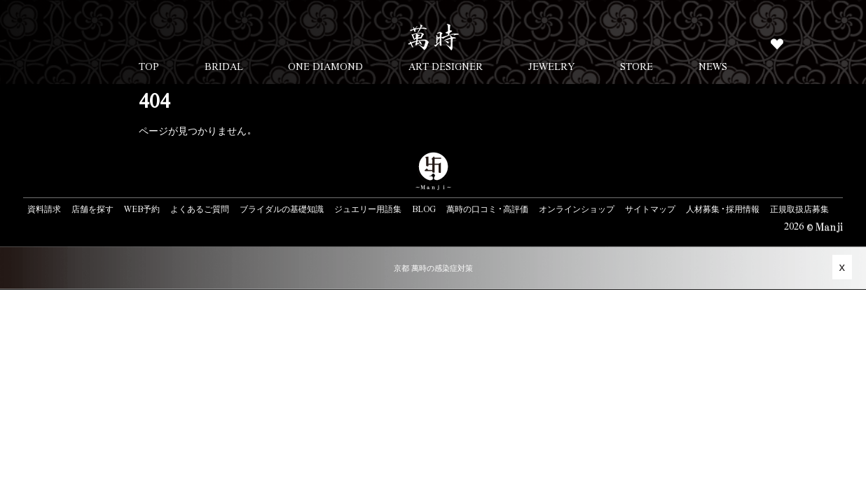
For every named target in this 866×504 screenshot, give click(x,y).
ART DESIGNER (446, 66)
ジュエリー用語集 (368, 209)
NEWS (713, 66)
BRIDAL (224, 66)
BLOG (424, 209)
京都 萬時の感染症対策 (433, 268)
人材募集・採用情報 (723, 209)
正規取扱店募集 (799, 209)
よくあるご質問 (200, 209)
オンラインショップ (577, 209)
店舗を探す (92, 209)
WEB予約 (142, 209)
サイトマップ (650, 209)
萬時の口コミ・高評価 (487, 209)
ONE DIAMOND (325, 66)
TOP (149, 66)
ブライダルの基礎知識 (282, 209)
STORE (637, 66)
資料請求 (44, 209)
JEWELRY (552, 66)
